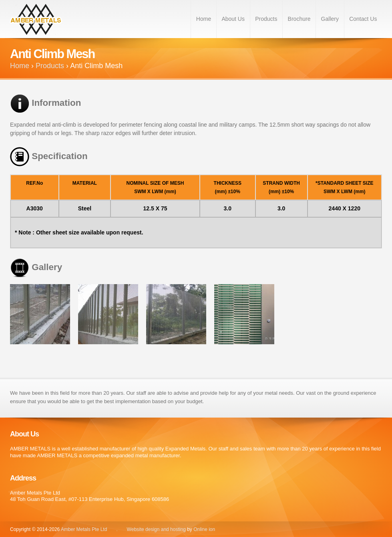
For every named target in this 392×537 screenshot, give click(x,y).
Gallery (330, 19)
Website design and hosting (156, 529)
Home (204, 19)
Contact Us (363, 19)
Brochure (299, 19)
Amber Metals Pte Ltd (85, 529)
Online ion (204, 529)
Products (266, 19)
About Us (233, 19)
